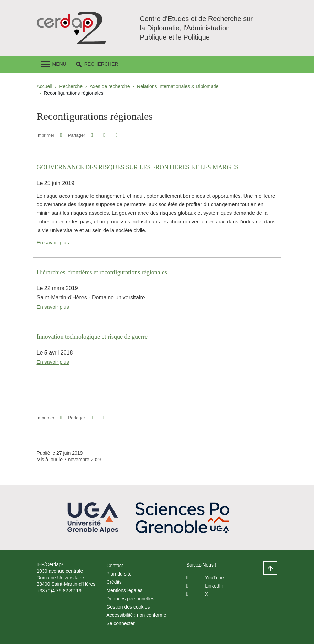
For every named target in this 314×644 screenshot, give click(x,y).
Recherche (71, 86)
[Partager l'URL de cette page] (116, 135)
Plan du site (119, 574)
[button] (97, 64)
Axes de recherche (110, 86)
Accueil (45, 86)
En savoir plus (53, 242)
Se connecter (121, 623)
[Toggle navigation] (54, 64)
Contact (115, 566)
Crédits (114, 582)
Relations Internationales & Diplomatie (178, 86)
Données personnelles (130, 599)
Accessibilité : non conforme (136, 615)
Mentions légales (124, 590)
